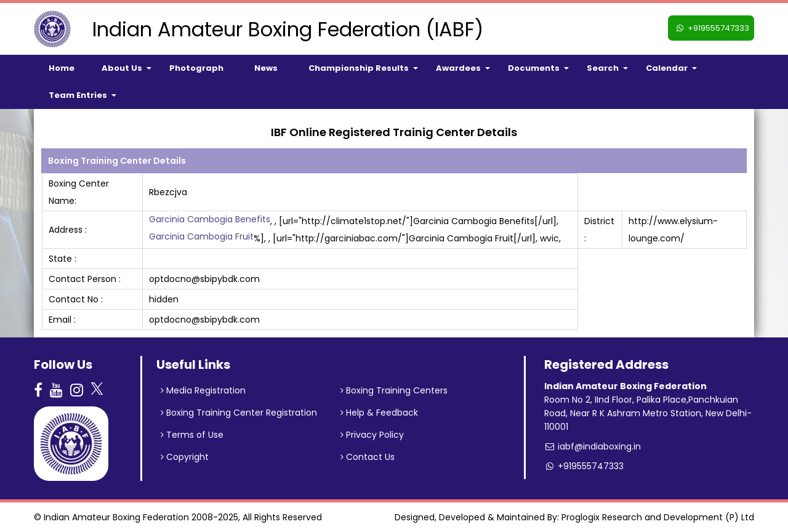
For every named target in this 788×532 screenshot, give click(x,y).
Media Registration (203, 390)
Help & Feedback (379, 413)
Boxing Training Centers (394, 390)
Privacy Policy (372, 435)
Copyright (185, 457)
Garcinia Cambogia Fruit (201, 236)
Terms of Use (192, 435)
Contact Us (368, 457)
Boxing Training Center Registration (239, 413)
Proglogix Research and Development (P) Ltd (658, 517)
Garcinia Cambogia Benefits (210, 219)
